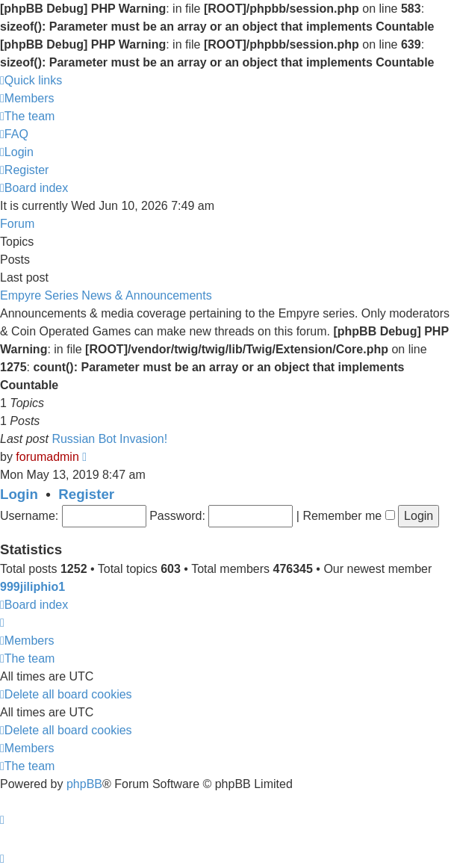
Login (19, 494)
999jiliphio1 (32, 587)
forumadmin (47, 457)
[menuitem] (27, 98)
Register (86, 494)
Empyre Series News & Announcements (106, 295)
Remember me (348, 516)
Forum (17, 224)
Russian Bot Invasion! (109, 439)
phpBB (84, 784)
